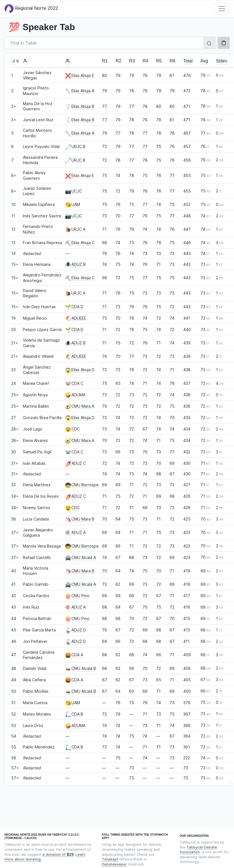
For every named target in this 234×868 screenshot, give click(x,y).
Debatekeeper (114, 864)
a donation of (58, 854)
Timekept (110, 859)
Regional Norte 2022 (31, 8)
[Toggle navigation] (222, 9)
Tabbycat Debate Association (198, 850)
